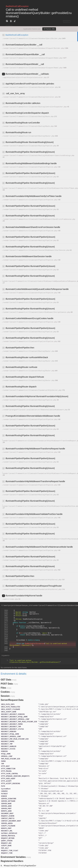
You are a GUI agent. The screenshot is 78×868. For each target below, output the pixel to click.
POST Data (7, 684)
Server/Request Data (12, 700)
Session (5, 696)
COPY (67, 21)
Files (3, 688)
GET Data (6, 680)
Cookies (5, 692)
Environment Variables (13, 857)
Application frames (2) (32, 29)
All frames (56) (49, 29)
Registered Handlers (12, 861)
